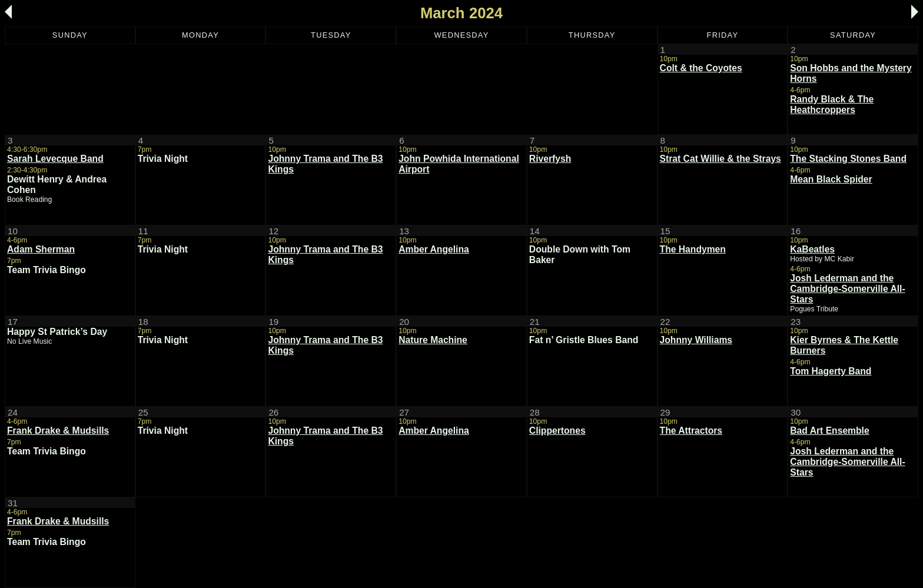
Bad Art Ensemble (829, 431)
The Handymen (693, 249)
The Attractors (691, 431)
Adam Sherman (41, 249)
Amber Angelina (434, 249)
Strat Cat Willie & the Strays (721, 159)
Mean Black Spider (831, 179)
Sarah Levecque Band (55, 159)
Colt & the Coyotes (701, 68)
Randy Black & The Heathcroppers (832, 104)
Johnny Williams (696, 340)
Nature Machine (433, 340)
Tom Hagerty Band (831, 371)
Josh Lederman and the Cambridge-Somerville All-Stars (847, 289)
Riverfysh (550, 159)
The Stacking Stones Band (848, 159)
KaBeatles (812, 249)
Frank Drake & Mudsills (58, 431)
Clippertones (557, 431)
